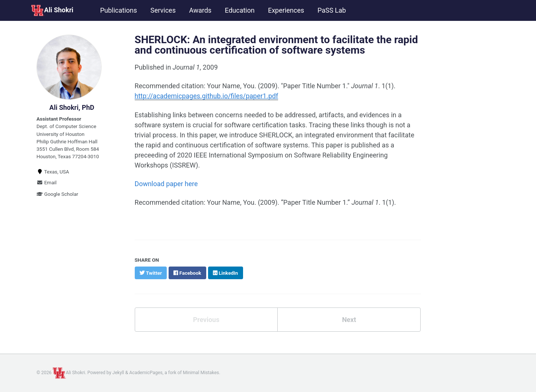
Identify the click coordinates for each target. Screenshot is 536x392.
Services (163, 10)
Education (240, 10)
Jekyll (118, 373)
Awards (200, 10)
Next (349, 320)
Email (47, 182)
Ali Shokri (52, 10)
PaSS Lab (332, 10)
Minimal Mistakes (201, 373)
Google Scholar (57, 194)
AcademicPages (146, 373)
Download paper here (166, 184)
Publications (119, 10)
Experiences (286, 10)
